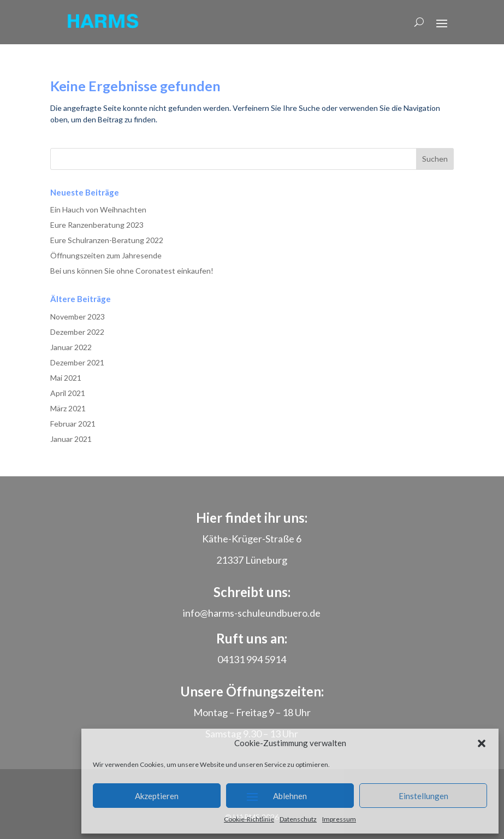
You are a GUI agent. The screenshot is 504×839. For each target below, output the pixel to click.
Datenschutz (298, 819)
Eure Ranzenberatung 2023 (97, 225)
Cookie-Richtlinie (249, 819)
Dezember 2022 (77, 332)
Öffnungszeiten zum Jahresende (106, 255)
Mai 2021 (66, 378)
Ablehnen (290, 796)
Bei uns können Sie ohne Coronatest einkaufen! (132, 271)
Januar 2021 (71, 439)
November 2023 (78, 317)
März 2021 (68, 408)
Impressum (339, 819)
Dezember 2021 (77, 362)
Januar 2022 (71, 347)
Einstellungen (423, 796)
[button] (482, 743)
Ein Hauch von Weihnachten (98, 209)
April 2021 (68, 393)
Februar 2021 (73, 424)
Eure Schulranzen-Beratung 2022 (107, 240)
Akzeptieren (157, 796)
